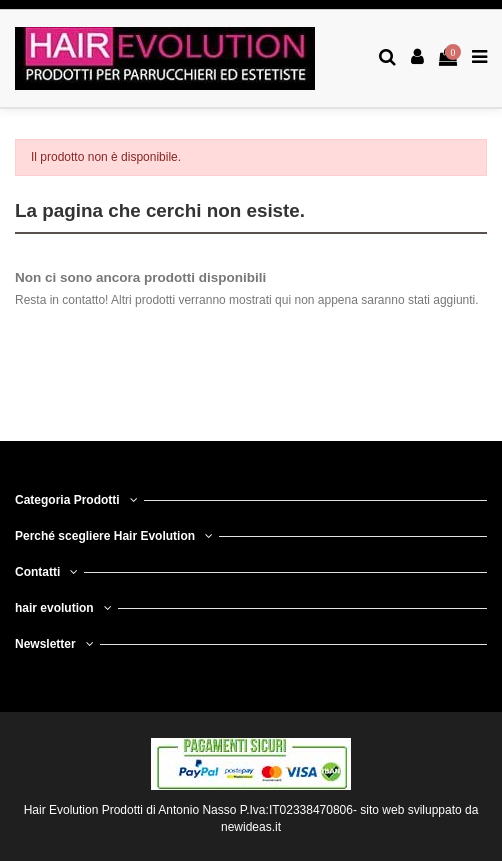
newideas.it (251, 827)
